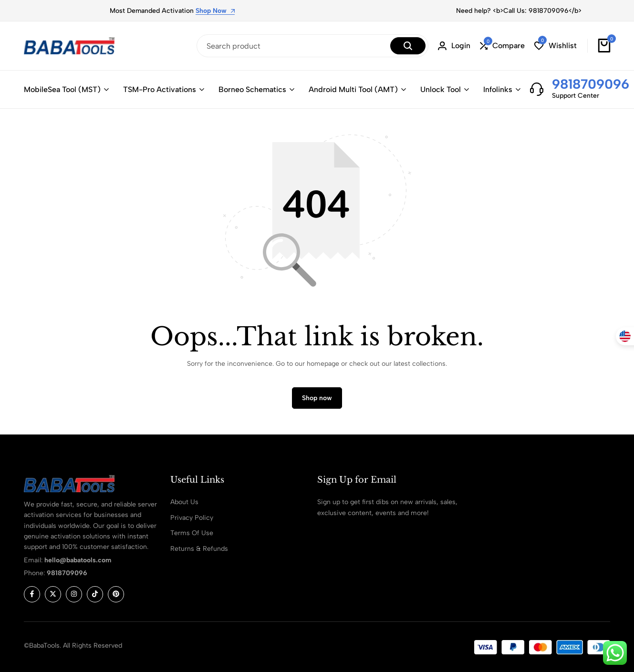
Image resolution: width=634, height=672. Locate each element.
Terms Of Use (192, 533)
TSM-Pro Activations (160, 89)
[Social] (32, 594)
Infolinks (498, 89)
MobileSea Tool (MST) (62, 89)
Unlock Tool (441, 89)
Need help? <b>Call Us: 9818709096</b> (519, 11)
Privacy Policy (192, 518)
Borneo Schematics (252, 89)
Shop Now (215, 11)
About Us (184, 502)
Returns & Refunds (199, 549)
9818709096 (591, 84)
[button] (502, 46)
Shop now (317, 398)
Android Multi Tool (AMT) (353, 89)
